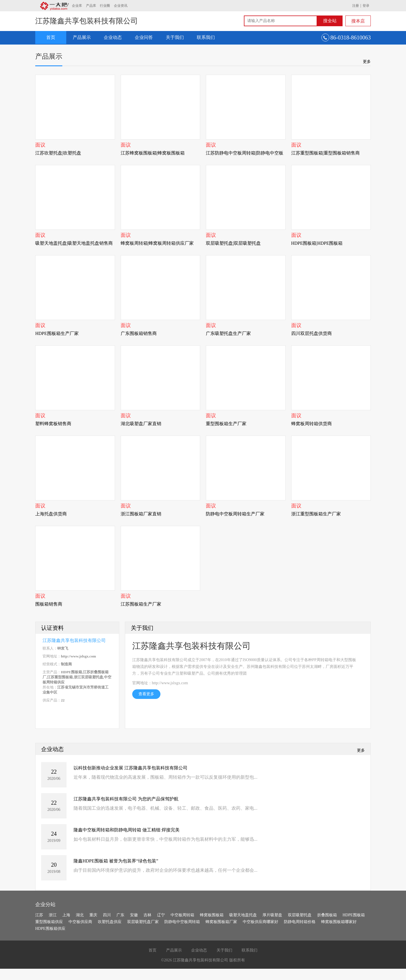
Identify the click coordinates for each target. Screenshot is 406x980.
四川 (107, 915)
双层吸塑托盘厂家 (143, 922)
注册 (356, 6)
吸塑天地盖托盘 (243, 915)
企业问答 (144, 37)
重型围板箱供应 (49, 922)
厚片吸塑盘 (272, 915)
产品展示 (82, 37)
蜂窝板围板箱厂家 (221, 922)
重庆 (93, 915)
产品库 (91, 6)
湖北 (80, 915)
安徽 (134, 915)
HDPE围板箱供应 (50, 929)
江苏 (39, 915)
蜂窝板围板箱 (212, 915)
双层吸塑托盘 (300, 915)
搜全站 (330, 21)
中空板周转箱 (182, 915)
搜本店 (358, 21)
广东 (120, 915)
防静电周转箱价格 (300, 922)
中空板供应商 (80, 922)
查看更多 (146, 694)
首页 (51, 37)
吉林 (147, 915)
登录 (366, 6)
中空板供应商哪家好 (261, 922)
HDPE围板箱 (354, 915)
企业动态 (113, 37)
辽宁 (161, 915)
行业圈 (105, 6)
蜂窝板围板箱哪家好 (339, 922)
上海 (66, 915)
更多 (367, 61)
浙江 (53, 915)
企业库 (77, 6)
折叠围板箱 (327, 915)
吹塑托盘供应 (110, 922)
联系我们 (206, 37)
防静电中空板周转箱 (182, 922)
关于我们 (175, 37)
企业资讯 (121, 6)
